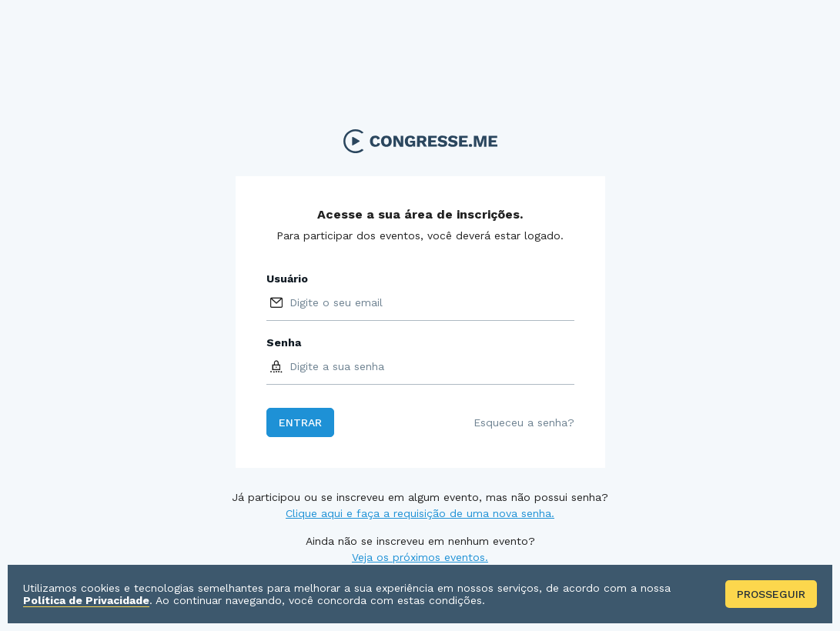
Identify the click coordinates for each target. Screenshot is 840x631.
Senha (284, 342)
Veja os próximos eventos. (420, 557)
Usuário (287, 279)
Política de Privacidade (86, 600)
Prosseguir (771, 594)
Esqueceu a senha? (524, 422)
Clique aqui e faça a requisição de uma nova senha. (420, 513)
